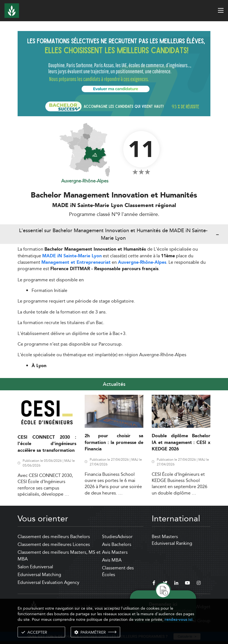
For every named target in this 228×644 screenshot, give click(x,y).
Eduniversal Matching (39, 575)
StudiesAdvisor (117, 537)
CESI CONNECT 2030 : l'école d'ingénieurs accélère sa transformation (47, 444)
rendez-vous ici (179, 620)
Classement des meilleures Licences (54, 544)
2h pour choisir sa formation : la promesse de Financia (114, 443)
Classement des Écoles (118, 571)
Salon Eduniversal (35, 567)
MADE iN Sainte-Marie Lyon (72, 256)
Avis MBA (112, 560)
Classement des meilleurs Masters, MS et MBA (59, 556)
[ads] (114, 73)
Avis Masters (115, 552)
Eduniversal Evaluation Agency (48, 582)
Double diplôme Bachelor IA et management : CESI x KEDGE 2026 (181, 443)
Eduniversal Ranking (172, 543)
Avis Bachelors (117, 544)
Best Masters (165, 537)
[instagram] (199, 584)
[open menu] (221, 10)
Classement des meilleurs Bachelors (54, 537)
